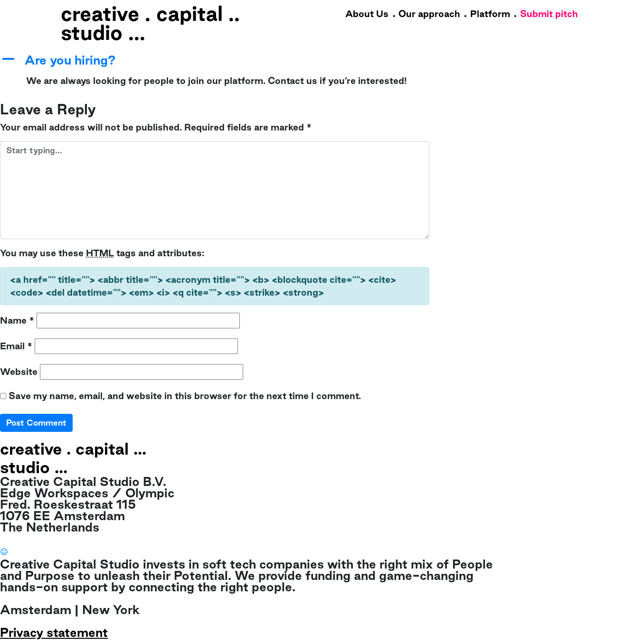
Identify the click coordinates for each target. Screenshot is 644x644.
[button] (215, 61)
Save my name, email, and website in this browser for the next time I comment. (185, 396)
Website (19, 372)
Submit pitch (549, 14)
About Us (367, 14)
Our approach (429, 14)
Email (16, 346)
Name (17, 320)
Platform (490, 14)
